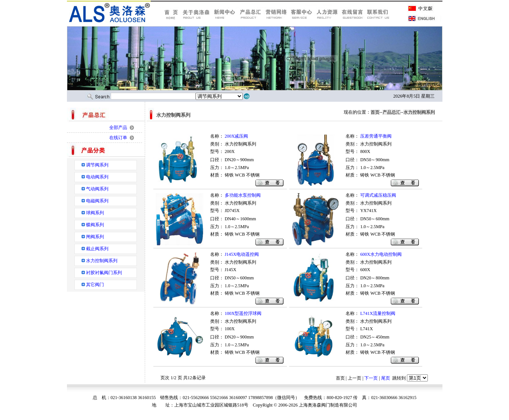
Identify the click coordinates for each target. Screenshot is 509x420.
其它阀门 (95, 285)
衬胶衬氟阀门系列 (104, 273)
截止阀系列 (97, 249)
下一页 (371, 378)
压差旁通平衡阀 (376, 136)
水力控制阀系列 (102, 261)
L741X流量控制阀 (378, 313)
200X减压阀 (237, 136)
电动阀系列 (97, 177)
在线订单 (118, 138)
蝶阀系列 (95, 225)
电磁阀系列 (97, 201)
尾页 (386, 378)
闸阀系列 (95, 237)
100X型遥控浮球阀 (243, 313)
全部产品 (118, 128)
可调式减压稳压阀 (378, 195)
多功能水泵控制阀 (243, 195)
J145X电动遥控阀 (242, 254)
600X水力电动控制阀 (381, 254)
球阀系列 (95, 213)
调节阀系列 (97, 165)
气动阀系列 (97, 189)
